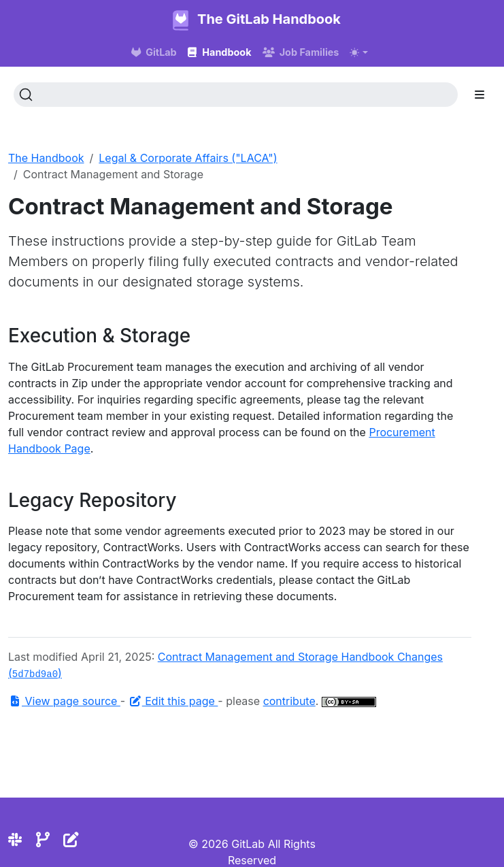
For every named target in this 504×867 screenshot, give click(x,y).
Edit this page (173, 701)
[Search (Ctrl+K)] (236, 95)
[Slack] (15, 839)
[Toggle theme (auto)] (358, 52)
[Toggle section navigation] (480, 95)
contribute (289, 701)
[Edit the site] (71, 839)
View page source (64, 701)
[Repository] (43, 839)
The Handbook (46, 158)
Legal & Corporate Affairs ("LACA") (188, 158)
